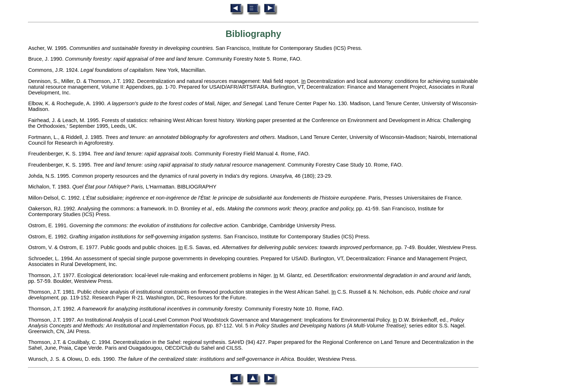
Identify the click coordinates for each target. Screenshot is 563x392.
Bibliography (253, 34)
